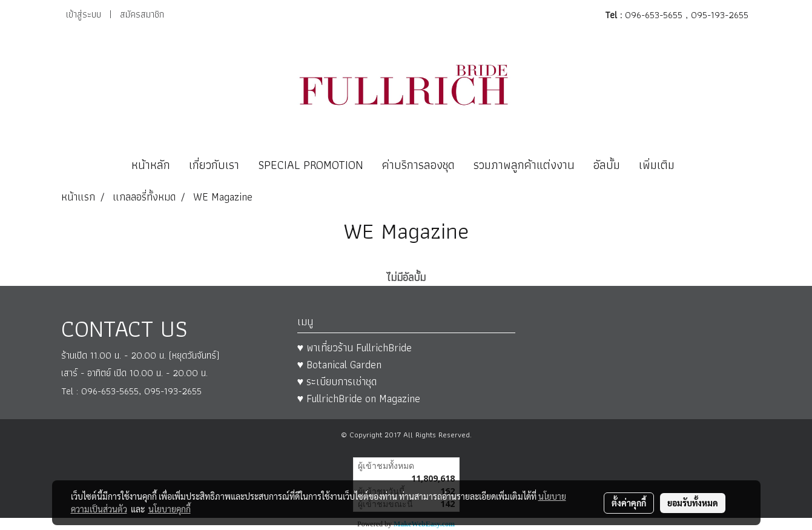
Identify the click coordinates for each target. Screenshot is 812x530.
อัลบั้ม (607, 165)
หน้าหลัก (151, 165)
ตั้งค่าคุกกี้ (629, 503)
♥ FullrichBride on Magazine (359, 398)
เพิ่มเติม (657, 165)
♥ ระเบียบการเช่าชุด (337, 381)
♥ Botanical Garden (340, 364)
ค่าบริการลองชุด (418, 165)
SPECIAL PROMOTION (311, 165)
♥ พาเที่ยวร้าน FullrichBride (355, 347)
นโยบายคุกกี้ (170, 509)
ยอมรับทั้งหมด (693, 503)
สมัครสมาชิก (142, 14)
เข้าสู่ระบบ (84, 14)
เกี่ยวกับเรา (214, 165)
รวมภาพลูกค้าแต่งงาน (524, 165)
